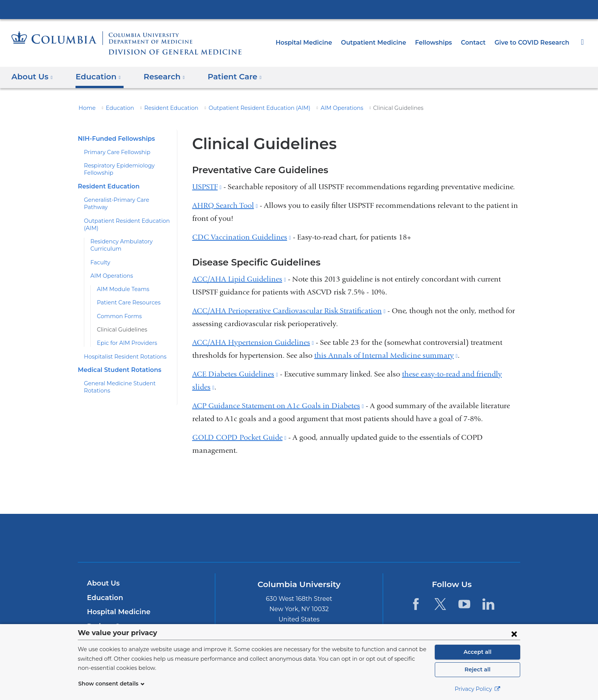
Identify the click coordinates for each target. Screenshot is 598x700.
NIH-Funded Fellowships (113, 139)
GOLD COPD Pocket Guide (239, 437)
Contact (478, 43)
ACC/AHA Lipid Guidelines (239, 279)
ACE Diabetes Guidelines (235, 374)
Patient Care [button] (226, 77)
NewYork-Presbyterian (299, 543)
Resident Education (162, 108)
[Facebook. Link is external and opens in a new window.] (416, 604)
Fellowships (440, 43)
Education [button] (96, 77)
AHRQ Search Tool (225, 205)
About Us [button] (32, 77)
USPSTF (207, 187)
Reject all (477, 669)
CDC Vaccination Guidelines (242, 237)
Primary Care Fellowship (114, 152)
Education (116, 108)
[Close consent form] (514, 634)
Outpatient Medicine (385, 43)
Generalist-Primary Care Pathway (125, 200)
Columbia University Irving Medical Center (299, 9)
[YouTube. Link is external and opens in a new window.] (464, 604)
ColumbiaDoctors (409, 538)
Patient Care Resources (126, 295)
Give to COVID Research (534, 43)
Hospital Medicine (320, 43)
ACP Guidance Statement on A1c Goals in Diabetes (278, 406)
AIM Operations (315, 108)
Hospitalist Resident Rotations (121, 349)
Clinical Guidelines (119, 322)
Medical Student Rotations (116, 363)
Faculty (99, 255)
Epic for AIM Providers (124, 336)
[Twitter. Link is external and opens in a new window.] (440, 604)
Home (86, 108)
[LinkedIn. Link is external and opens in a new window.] (488, 604)
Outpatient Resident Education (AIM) (241, 108)
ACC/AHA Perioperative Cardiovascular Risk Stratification (289, 311)
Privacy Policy (477, 689)
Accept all (477, 652)
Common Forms (117, 309)
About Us (102, 583)
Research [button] (159, 77)
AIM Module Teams (120, 282)
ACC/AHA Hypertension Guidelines (253, 342)
